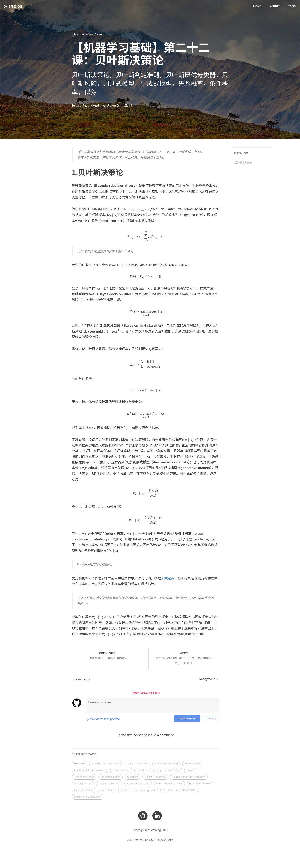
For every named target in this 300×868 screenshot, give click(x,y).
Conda (190, 770)
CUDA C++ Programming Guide (138, 790)
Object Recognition (155, 777)
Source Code (107, 790)
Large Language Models (88, 797)
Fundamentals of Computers (90, 770)
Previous (107, 656)
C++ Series (143, 770)
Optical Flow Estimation (170, 784)
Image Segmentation (166, 764)
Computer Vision (84, 790)
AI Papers (133, 777)
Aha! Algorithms (83, 784)
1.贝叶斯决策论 (243, 163)
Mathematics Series (137, 764)
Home (257, 6)
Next (184, 658)
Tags (292, 6)
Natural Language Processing (189, 777)
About (275, 6)
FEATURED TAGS (84, 754)
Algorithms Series (111, 777)
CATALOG (241, 153)
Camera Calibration (109, 784)
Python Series (192, 764)
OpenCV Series (121, 770)
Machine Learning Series (88, 34)
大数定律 (168, 578)
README (80, 764)
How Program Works (138, 784)
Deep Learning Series (168, 770)
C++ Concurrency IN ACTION (179, 790)
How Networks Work (200, 784)
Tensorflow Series (84, 777)
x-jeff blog (13, 6)
